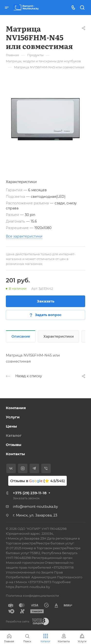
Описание (21, 336)
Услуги (13, 417)
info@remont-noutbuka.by (35, 507)
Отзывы (14, 445)
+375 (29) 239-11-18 (30, 493)
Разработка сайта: (18, 622)
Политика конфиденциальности (32, 596)
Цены (11, 426)
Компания (16, 408)
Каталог (14, 435)
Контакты (15, 454)
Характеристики (59, 336)
